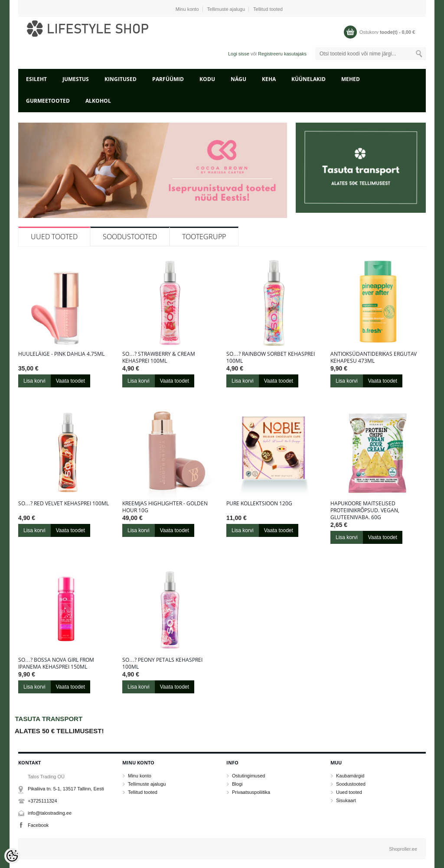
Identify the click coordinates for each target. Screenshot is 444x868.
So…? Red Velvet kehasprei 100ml (64, 504)
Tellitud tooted (268, 9)
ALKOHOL (98, 101)
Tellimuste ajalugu (226, 9)
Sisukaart (346, 800)
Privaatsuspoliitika (251, 792)
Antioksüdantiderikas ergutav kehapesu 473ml (374, 358)
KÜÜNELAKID (309, 79)
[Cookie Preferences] (12, 856)
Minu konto (187, 9)
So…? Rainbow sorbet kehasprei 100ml (271, 358)
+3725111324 (42, 801)
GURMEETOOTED (48, 101)
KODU (207, 79)
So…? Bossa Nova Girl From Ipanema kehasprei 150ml (56, 663)
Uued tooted (54, 237)
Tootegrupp (204, 237)
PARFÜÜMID (168, 79)
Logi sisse (239, 54)
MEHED (351, 79)
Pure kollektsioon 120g (259, 504)
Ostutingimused (248, 776)
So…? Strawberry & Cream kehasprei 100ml (159, 358)
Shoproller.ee (403, 849)
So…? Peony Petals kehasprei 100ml (162, 663)
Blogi (237, 784)
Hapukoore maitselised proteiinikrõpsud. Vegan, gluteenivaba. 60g (365, 510)
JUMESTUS (76, 79)
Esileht (36, 79)
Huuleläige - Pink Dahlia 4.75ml (61, 354)
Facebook (38, 825)
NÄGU (238, 79)
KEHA (269, 79)
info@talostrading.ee (50, 813)
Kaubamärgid (350, 776)
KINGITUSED (121, 79)
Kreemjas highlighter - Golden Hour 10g (165, 507)
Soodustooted (130, 237)
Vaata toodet (70, 381)
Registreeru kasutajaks (282, 54)
